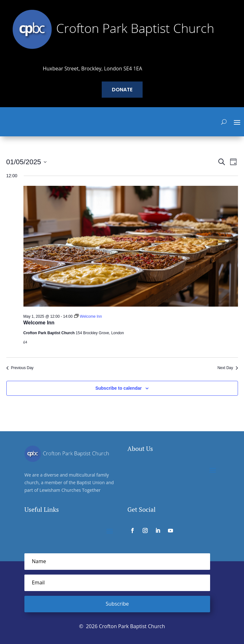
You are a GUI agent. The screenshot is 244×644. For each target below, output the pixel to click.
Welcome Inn (39, 323)
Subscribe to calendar (119, 388)
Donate (122, 90)
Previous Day (20, 368)
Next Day (228, 368)
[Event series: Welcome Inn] (88, 316)
